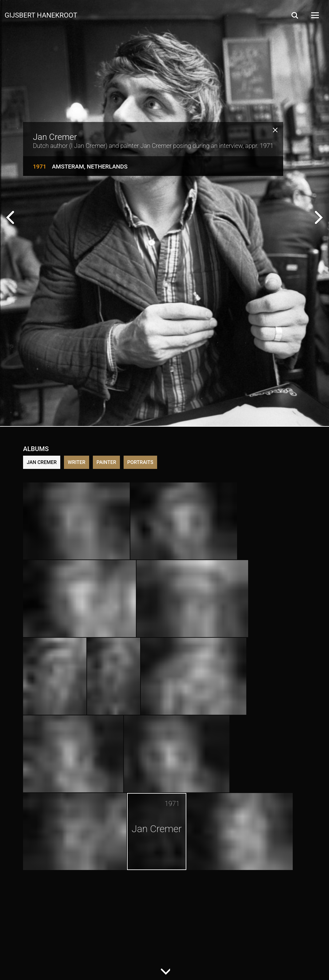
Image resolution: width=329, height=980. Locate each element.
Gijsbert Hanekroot (41, 15)
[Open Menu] (315, 15)
